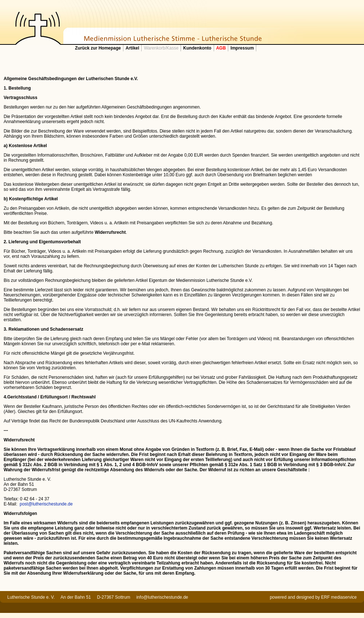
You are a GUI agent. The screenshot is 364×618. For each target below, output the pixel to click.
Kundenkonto (197, 48)
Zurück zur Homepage (98, 48)
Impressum (242, 48)
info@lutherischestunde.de (162, 597)
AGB (221, 48)
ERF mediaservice (339, 597)
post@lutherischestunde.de (46, 504)
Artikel (132, 48)
